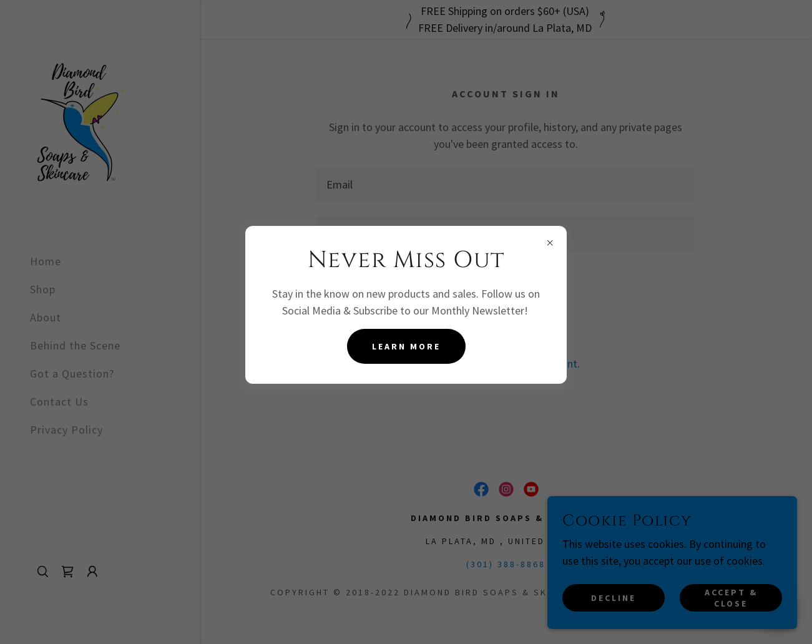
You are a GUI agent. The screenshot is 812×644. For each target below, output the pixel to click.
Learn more (406, 346)
